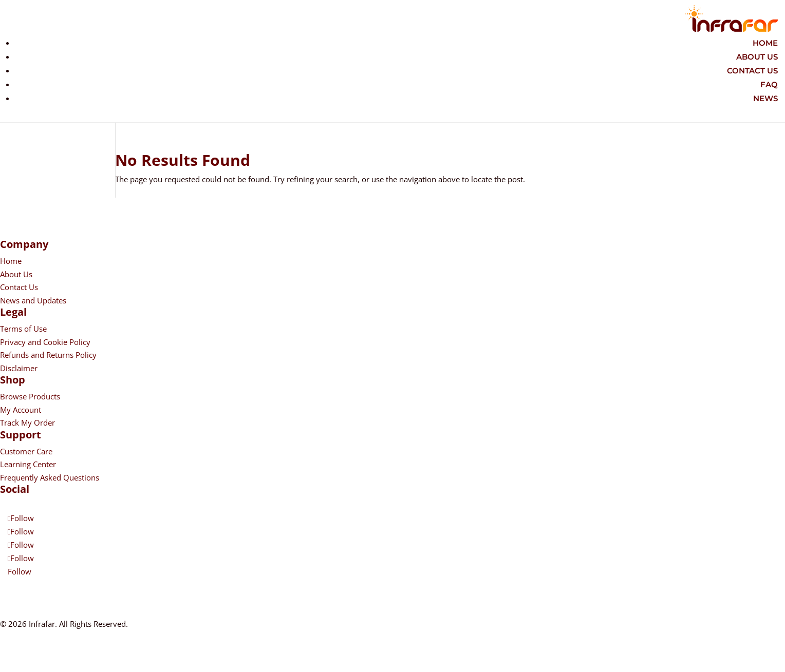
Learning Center (28, 464)
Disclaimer (19, 368)
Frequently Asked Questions (50, 477)
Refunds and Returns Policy (48, 355)
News (765, 98)
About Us (757, 57)
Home (765, 43)
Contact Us (752, 71)
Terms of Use (23, 329)
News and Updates (33, 300)
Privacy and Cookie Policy (45, 342)
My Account (21, 410)
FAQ (769, 84)
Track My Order (27, 423)
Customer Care (26, 451)
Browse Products (30, 396)
